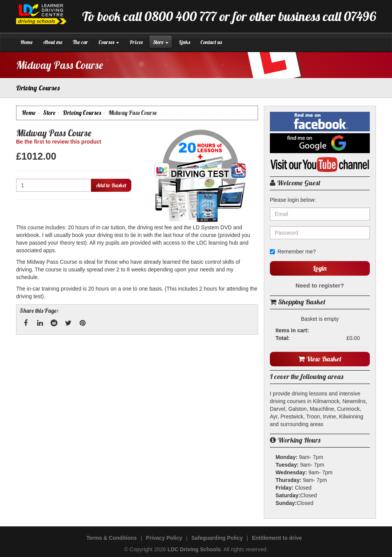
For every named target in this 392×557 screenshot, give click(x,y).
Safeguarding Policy (217, 538)
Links (184, 42)
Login (320, 268)
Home (26, 42)
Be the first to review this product (59, 142)
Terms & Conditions (111, 538)
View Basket (320, 359)
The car (80, 42)
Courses (109, 42)
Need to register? (320, 285)
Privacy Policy (164, 538)
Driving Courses (82, 113)
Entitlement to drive (277, 538)
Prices (136, 42)
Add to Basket (111, 185)
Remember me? (293, 252)
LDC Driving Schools (194, 549)
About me (53, 42)
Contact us (211, 42)
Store (161, 42)
